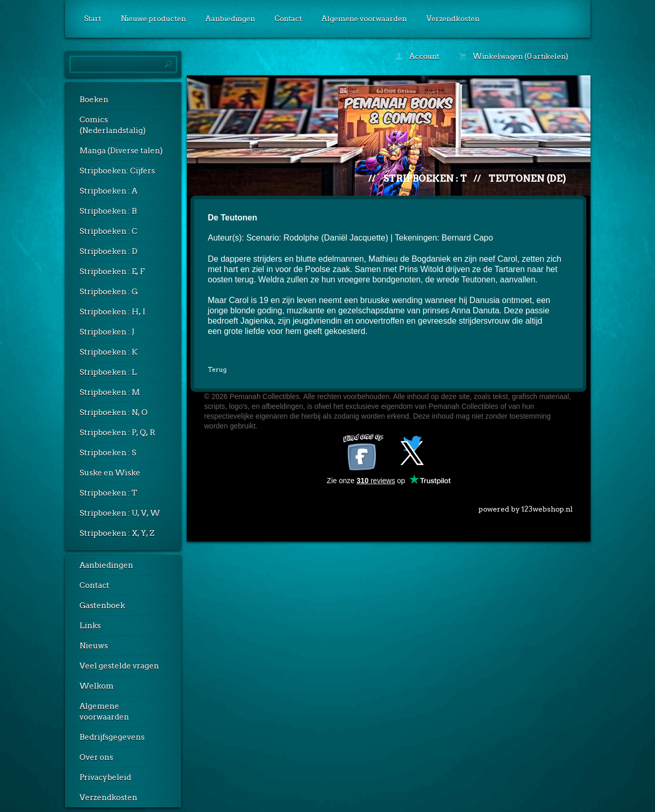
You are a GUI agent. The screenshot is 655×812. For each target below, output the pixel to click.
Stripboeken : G (109, 292)
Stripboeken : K (108, 352)
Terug (217, 369)
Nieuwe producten (153, 19)
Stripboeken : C (108, 231)
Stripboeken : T (108, 493)
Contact (288, 19)
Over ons (96, 757)
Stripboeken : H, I (113, 312)
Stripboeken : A (108, 191)
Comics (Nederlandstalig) (113, 125)
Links (90, 626)
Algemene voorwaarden (364, 19)
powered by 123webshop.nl (526, 507)
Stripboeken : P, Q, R (117, 433)
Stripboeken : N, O (114, 412)
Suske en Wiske (110, 473)
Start (93, 19)
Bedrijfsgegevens (112, 737)
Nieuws (94, 646)
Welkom (97, 686)
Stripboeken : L (108, 372)
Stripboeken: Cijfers (117, 171)
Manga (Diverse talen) (121, 151)
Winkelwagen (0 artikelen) (514, 56)
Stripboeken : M (110, 392)
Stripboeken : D (108, 251)
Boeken (94, 100)
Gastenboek (102, 606)
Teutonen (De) (527, 178)
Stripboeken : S (108, 453)
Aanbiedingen (230, 19)
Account (417, 56)
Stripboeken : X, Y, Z (117, 533)
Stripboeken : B (108, 211)
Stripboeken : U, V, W (120, 513)
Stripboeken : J (107, 332)
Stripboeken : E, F (112, 272)
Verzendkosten (453, 19)
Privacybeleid (105, 777)
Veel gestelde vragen (119, 666)
